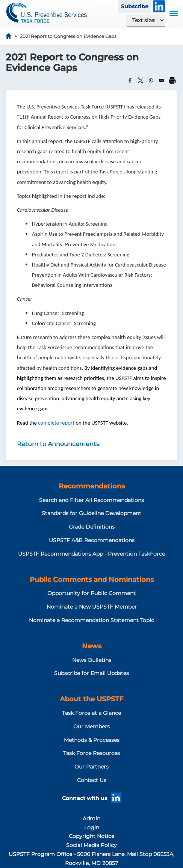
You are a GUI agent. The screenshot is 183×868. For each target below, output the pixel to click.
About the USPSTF (91, 699)
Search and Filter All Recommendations (91, 500)
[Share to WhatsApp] (151, 80)
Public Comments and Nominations (92, 580)
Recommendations (92, 486)
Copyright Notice (91, 836)
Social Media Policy (91, 845)
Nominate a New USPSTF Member (92, 607)
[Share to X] (141, 80)
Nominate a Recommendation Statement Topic (91, 620)
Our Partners (91, 767)
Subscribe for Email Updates (91, 673)
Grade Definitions (92, 527)
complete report (57, 423)
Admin (91, 818)
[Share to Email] (162, 80)
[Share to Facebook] (130, 80)
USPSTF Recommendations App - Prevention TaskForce (91, 554)
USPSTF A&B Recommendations (92, 540)
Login (92, 827)
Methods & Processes (92, 740)
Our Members (91, 726)
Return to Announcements (58, 444)
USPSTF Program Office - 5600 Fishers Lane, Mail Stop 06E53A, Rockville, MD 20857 (91, 859)
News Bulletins (92, 660)
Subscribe (135, 6)
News (92, 646)
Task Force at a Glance (91, 713)
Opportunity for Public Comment (91, 593)
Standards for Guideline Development (91, 513)
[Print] (172, 80)
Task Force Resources (91, 753)
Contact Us (92, 780)
